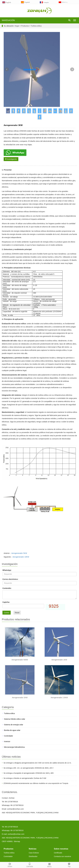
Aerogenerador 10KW (21, 557)
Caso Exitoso (34, 853)
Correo (7, 613)
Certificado (58, 853)
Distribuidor (33, 856)
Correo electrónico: (10, 579)
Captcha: (6, 602)
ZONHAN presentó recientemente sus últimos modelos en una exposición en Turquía (36, 783)
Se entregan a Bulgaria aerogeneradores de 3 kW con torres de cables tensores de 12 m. (37, 763)
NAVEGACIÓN (8, 20)
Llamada (30, 865)
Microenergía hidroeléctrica (14, 747)
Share (10, 865)
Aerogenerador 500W (20, 660)
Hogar (17, 26)
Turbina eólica (36, 26)
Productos (25, 26)
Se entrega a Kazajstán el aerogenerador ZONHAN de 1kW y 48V (29, 773)
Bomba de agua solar (12, 730)
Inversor (7, 741)
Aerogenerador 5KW (19, 553)
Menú (49, 865)
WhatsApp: (7, 570)
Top (69, 865)
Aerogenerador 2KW (20, 698)
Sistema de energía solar (14, 725)
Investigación (11, 159)
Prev (7, 69)
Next (72, 69)
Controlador (8, 736)
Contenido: (7, 588)
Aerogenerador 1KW (59, 660)
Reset (17, 613)
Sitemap (17, 841)
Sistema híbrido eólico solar (15, 719)
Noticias (33, 849)
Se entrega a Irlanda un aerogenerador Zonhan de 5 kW (25, 778)
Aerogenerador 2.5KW (59, 698)
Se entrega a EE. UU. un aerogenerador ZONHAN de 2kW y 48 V (28, 768)
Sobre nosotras (61, 849)
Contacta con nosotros (62, 856)
